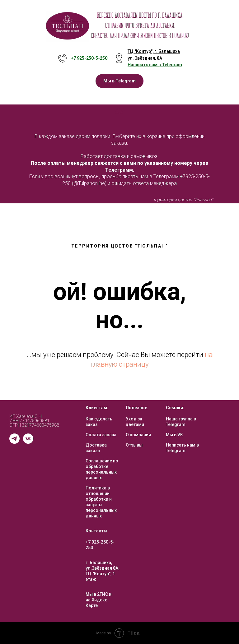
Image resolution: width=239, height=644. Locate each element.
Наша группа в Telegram (181, 422)
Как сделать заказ (99, 422)
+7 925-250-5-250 (100, 545)
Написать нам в (145, 65)
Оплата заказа (101, 435)
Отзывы (134, 445)
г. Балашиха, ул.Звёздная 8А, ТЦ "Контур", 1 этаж (102, 571)
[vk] (28, 442)
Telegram (172, 65)
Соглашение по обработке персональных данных (102, 469)
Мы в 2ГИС (97, 594)
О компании (138, 435)
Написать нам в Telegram (182, 448)
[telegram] (14, 442)
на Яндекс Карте (96, 603)
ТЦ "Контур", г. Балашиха (154, 51)
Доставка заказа (96, 448)
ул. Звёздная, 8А (145, 58)
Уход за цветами (135, 422)
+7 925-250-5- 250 (89, 58)
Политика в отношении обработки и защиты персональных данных (101, 502)
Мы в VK (174, 435)
